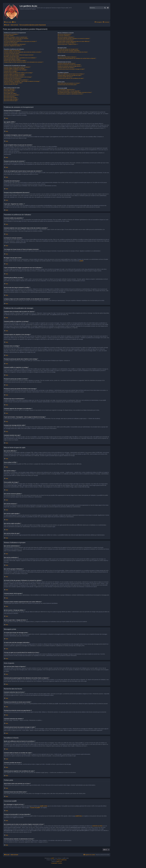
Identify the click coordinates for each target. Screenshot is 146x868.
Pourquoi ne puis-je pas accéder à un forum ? (14, 76)
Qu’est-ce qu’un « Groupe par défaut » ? (67, 43)
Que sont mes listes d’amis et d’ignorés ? (67, 57)
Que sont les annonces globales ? (12, 95)
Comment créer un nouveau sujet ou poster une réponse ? (17, 67)
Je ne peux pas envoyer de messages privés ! (68, 49)
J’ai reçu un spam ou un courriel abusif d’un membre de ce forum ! (73, 52)
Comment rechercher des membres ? (66, 68)
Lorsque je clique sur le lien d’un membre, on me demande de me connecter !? (24, 62)
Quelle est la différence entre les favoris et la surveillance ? (71, 74)
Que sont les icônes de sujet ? (11, 101)
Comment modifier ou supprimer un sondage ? (14, 74)
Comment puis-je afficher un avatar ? (12, 59)
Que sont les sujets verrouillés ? (11, 99)
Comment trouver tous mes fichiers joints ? (67, 85)
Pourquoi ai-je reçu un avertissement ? (13, 78)
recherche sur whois (97, 826)
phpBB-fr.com (59, 862)
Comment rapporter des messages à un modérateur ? (16, 80)
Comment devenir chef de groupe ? (66, 40)
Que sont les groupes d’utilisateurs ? (66, 37)
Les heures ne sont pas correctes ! (12, 53)
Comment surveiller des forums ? (65, 77)
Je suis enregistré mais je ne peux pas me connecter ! (16, 39)
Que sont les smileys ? (9, 92)
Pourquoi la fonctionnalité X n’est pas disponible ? (69, 91)
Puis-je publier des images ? (10, 93)
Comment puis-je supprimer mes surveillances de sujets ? (71, 78)
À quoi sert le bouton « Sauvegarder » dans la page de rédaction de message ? (22, 81)
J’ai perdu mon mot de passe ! (11, 43)
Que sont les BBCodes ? (9, 89)
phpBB (81, 261)
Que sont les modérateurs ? (64, 36)
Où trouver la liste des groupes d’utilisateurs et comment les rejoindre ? (74, 39)
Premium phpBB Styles (62, 860)
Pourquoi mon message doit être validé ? (13, 83)
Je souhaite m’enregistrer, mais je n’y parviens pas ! (16, 37)
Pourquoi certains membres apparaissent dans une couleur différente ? (74, 41)
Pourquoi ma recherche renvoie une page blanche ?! (70, 66)
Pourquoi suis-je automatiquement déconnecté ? (15, 44)
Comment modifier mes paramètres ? (12, 51)
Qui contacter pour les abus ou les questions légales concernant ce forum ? (75, 92)
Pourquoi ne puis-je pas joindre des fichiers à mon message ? (18, 77)
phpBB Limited (44, 806)
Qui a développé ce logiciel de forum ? (66, 89)
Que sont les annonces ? (10, 96)
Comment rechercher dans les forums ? (67, 63)
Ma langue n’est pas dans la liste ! (12, 56)
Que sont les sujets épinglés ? (11, 98)
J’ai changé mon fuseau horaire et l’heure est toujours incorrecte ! (19, 55)
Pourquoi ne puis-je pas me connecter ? (13, 40)
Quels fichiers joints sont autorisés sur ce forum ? (69, 83)
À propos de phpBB (35, 808)
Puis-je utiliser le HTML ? (10, 91)
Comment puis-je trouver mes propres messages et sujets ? (71, 69)
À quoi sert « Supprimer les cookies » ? (13, 46)
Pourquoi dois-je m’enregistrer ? (11, 34)
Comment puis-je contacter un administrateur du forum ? (70, 94)
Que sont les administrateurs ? (65, 34)
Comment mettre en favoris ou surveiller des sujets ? (70, 75)
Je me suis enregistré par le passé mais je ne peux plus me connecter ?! (20, 41)
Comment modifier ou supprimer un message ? (15, 68)
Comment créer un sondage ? (11, 71)
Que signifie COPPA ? (9, 36)
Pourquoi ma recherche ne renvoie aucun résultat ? (69, 65)
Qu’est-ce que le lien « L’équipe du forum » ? (68, 44)
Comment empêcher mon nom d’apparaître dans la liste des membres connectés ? (23, 52)
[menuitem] (14, 22)
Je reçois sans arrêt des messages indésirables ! (69, 51)
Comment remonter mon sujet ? (11, 84)
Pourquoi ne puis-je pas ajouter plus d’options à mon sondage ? (18, 73)
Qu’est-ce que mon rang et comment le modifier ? (15, 61)
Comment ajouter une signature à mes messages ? (16, 70)
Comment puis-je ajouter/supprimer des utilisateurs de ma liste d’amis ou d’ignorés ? (77, 58)
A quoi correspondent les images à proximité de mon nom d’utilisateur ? (20, 58)
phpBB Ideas (79, 816)
